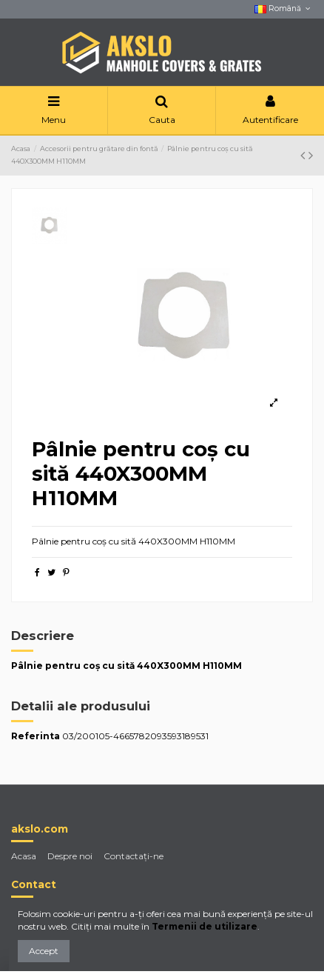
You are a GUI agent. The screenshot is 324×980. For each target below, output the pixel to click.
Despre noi (70, 856)
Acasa (24, 856)
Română (284, 9)
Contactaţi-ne (134, 856)
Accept (44, 951)
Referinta (36, 736)
